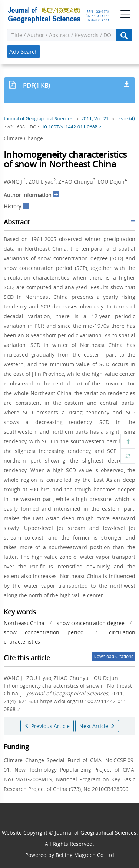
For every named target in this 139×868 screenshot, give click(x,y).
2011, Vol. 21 (95, 119)
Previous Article (47, 726)
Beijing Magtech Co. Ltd (85, 855)
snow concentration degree (91, 623)
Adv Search (24, 51)
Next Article (97, 726)
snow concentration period (44, 632)
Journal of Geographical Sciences (38, 119)
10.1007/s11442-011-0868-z (71, 127)
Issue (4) (126, 119)
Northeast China (24, 623)
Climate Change (23, 138)
